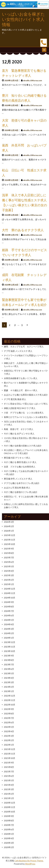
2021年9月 (9, 763)
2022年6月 (9, 722)
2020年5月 (9, 834)
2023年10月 (10, 651)
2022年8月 (9, 713)
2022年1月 (9, 745)
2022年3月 (9, 736)
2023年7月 (9, 664)
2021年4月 (9, 785)
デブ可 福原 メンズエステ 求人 (18, 351)
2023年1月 (9, 691)
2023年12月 (10, 642)
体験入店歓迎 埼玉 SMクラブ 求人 (20, 408)
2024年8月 (9, 606)
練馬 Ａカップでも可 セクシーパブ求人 (24, 346)
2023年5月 (9, 673)
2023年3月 (9, 682)
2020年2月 (9, 847)
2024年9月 (9, 602)
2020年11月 (10, 807)
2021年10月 (10, 758)
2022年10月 (10, 705)
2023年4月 (9, 678)
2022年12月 (10, 696)
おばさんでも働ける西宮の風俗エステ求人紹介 (26, 395)
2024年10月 (10, 598)
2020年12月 (10, 803)
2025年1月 (9, 584)
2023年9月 (9, 656)
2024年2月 (9, 633)
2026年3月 (9, 522)
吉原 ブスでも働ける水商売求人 (20, 467)
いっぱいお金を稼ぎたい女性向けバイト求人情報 (23, 19)
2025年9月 (9, 549)
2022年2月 (9, 740)
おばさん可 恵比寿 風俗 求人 (17, 488)
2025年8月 (9, 553)
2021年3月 (9, 789)
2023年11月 (10, 647)
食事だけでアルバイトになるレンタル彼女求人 (26, 417)
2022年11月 (10, 700)
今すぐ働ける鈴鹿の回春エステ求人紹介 (23, 446)
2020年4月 (9, 838)
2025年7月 (9, 557)
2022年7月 (9, 718)
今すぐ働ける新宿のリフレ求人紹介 (21, 492)
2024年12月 (10, 589)
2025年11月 (10, 540)
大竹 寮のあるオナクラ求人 (23, 230)
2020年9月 (9, 816)
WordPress (30, 864)
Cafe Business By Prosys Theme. (29, 861)
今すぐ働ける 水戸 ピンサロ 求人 (19, 434)
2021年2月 (9, 794)
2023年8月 (9, 660)
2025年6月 (9, 562)
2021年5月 (9, 780)
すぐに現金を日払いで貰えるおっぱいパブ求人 (26, 404)
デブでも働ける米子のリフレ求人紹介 (22, 483)
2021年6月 (9, 776)
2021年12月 (10, 749)
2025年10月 (10, 544)
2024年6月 (9, 615)
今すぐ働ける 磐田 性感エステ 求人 (20, 462)
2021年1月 (9, 798)
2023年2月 (9, 687)
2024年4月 (9, 624)
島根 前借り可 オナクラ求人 (19, 429)
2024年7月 (9, 611)
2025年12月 (10, 535)
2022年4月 (9, 731)
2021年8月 (9, 767)
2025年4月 (9, 571)
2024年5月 (9, 620)
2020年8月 (9, 820)
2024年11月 (10, 593)
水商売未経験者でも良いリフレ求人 (21, 378)
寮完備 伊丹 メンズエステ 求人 (18, 479)
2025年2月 (9, 580)
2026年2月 (9, 526)
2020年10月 (10, 812)
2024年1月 (9, 638)
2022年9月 (9, 709)
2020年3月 (9, 843)
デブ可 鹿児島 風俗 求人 (15, 399)
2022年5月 (9, 727)
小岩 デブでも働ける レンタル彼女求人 (24, 413)
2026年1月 (9, 531)
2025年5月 (9, 566)
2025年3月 (9, 575)
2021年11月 (10, 754)
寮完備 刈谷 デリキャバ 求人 (17, 458)
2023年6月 (9, 669)
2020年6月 (9, 829)
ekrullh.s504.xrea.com (33, 80)
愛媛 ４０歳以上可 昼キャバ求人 (21, 390)
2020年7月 (9, 825)
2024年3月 (9, 629)
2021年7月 (9, 771)
